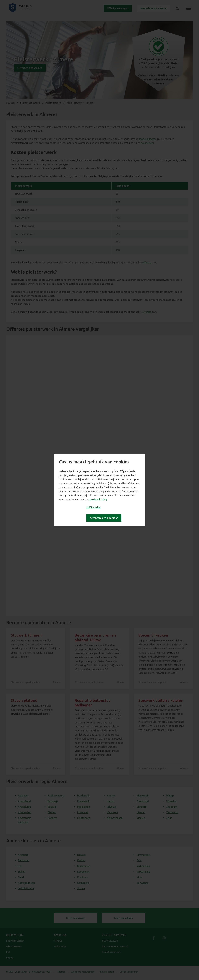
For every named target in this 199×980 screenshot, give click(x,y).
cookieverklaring (98, 500)
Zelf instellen (93, 507)
